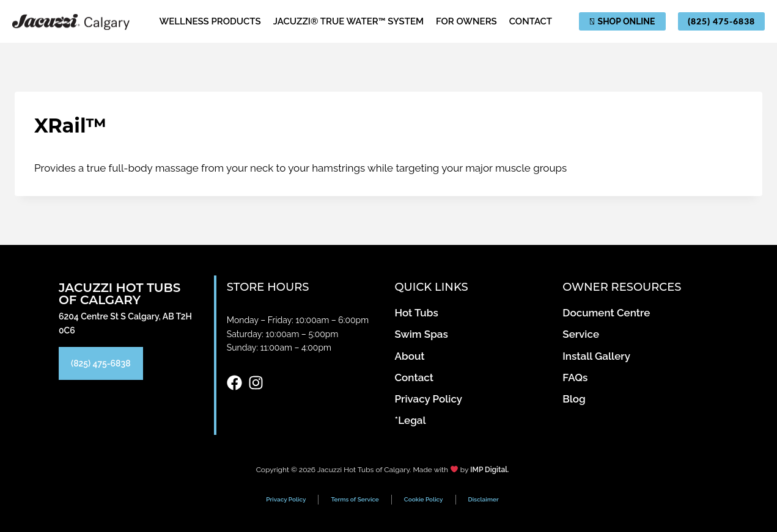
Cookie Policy (424, 499)
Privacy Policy (286, 499)
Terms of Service (355, 499)
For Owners (466, 21)
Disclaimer (484, 499)
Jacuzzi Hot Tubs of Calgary (120, 294)
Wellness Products (210, 21)
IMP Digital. (489, 470)
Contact (531, 21)
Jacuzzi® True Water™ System (348, 21)
